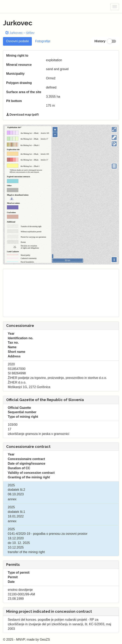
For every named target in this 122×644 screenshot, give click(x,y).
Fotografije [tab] (43, 41)
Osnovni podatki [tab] (17, 41)
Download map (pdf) (22, 115)
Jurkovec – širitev (20, 33)
